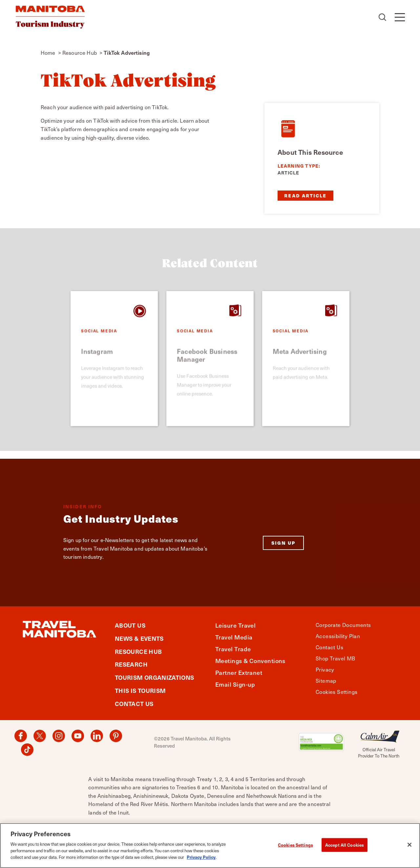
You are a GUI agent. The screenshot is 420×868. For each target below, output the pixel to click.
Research (131, 664)
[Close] (409, 848)
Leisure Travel (235, 625)
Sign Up (283, 543)
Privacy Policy (201, 860)
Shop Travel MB (336, 658)
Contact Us (134, 704)
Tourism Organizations (155, 677)
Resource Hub (138, 651)
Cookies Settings (336, 692)
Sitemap (326, 681)
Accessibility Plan (338, 636)
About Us (130, 625)
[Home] (50, 17)
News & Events (139, 638)
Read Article (305, 195)
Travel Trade (233, 649)
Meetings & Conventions (250, 661)
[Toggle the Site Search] (383, 17)
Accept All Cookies (345, 848)
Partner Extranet (239, 672)
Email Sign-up (235, 684)
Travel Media (234, 637)
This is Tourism (140, 690)
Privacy (325, 669)
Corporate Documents (343, 625)
